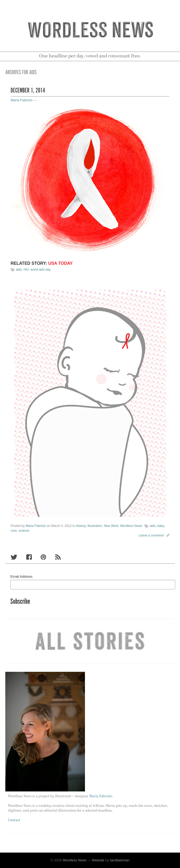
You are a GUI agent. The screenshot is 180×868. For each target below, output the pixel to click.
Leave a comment (151, 535)
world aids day (40, 270)
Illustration (95, 526)
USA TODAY (61, 263)
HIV (26, 270)
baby (161, 526)
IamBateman (120, 860)
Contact (14, 820)
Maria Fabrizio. (101, 796)
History (81, 526)
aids (19, 270)
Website (98, 860)
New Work (111, 526)
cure (14, 531)
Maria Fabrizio (22, 100)
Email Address (21, 576)
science (24, 531)
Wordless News (131, 526)
